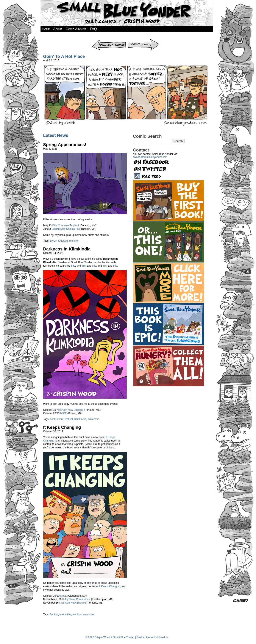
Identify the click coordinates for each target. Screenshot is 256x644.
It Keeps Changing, (110, 586)
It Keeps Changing (62, 427)
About (58, 29)
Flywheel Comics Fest (78, 599)
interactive (65, 615)
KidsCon (63, 241)
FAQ (93, 29)
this (73, 266)
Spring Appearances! (65, 145)
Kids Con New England (66, 225)
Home (46, 29)
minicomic (93, 419)
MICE (63, 413)
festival (69, 419)
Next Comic (144, 40)
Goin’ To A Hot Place (64, 56)
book (53, 419)
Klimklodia (80, 419)
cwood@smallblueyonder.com (150, 157)
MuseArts (163, 637)
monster (74, 241)
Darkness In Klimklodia (67, 249)
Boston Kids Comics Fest (66, 229)
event (60, 419)
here (112, 448)
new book (88, 615)
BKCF (53, 241)
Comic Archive (76, 29)
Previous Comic (109, 40)
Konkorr (77, 615)
